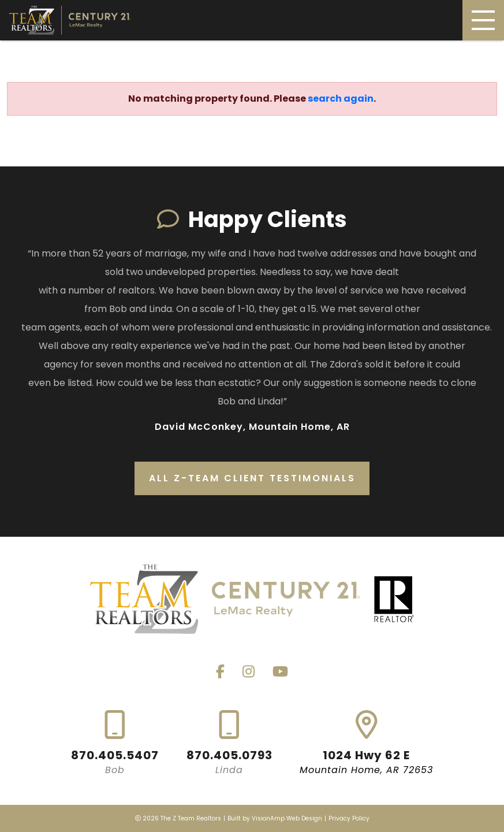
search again (341, 99)
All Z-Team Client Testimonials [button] (252, 478)
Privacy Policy (349, 818)
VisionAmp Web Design (287, 818)
